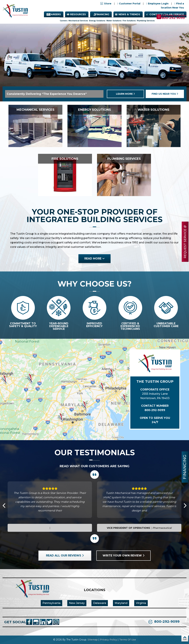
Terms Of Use (128, 640)
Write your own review (123, 556)
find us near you (165, 94)
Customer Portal (130, 4)
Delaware (100, 603)
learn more (125, 94)
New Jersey (77, 603)
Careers (55, 14)
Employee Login (158, 4)
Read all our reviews (65, 556)
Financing (102, 14)
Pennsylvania (51, 603)
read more (94, 259)
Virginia (141, 603)
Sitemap (93, 640)
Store (106, 4)
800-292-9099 (173, 18)
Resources (78, 14)
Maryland (121, 603)
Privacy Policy (108, 640)
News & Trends (129, 14)
